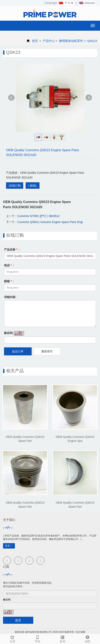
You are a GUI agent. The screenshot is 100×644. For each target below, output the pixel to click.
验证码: (9, 333)
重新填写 (47, 351)
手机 (37, 639)
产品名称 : (12, 249)
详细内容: (10, 297)
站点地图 (80, 632)
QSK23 (92, 41)
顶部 (87, 639)
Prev (11, 98)
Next (89, 98)
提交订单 (18, 351)
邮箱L (33, 186)
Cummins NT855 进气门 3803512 (38, 216)
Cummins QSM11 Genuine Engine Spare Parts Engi (50, 222)
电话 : (9, 265)
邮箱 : (9, 281)
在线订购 (15, 186)
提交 (18, 620)
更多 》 (9, 546)
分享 (12, 639)
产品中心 (49, 41)
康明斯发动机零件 (71, 41)
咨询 (62, 639)
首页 (35, 41)
